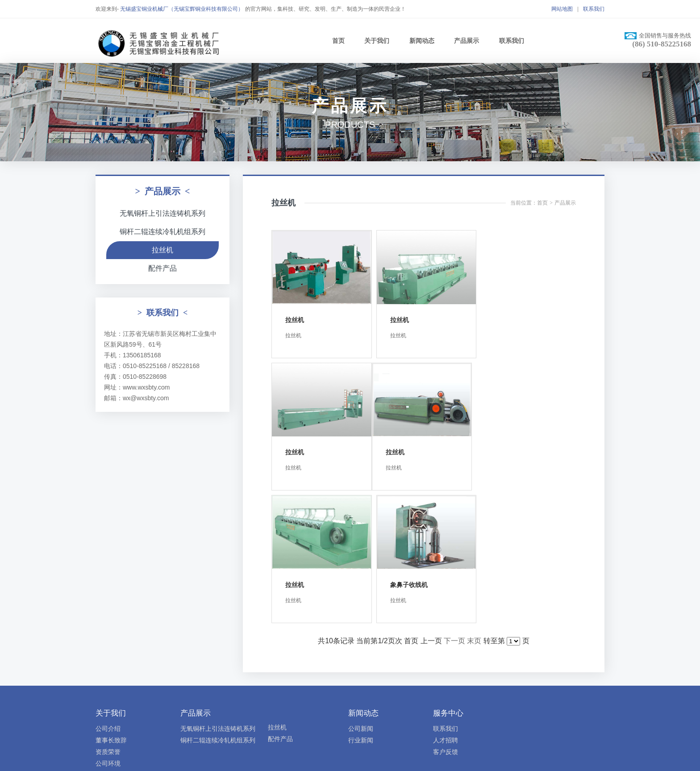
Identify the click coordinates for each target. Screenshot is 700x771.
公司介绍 (108, 593)
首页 (338, 41)
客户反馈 (446, 616)
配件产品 (162, 268)
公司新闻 (361, 593)
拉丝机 (162, 250)
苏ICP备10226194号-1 (356, 689)
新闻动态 (422, 41)
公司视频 (108, 640)
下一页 (454, 505)
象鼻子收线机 (510, 449)
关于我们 (377, 41)
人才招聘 (446, 605)
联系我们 (594, 9)
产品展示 (467, 41)
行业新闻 (361, 605)
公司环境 (108, 628)
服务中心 (448, 578)
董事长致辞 (111, 605)
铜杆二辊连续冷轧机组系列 (162, 232)
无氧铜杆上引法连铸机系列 (162, 213)
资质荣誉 (108, 616)
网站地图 (562, 9)
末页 (474, 505)
